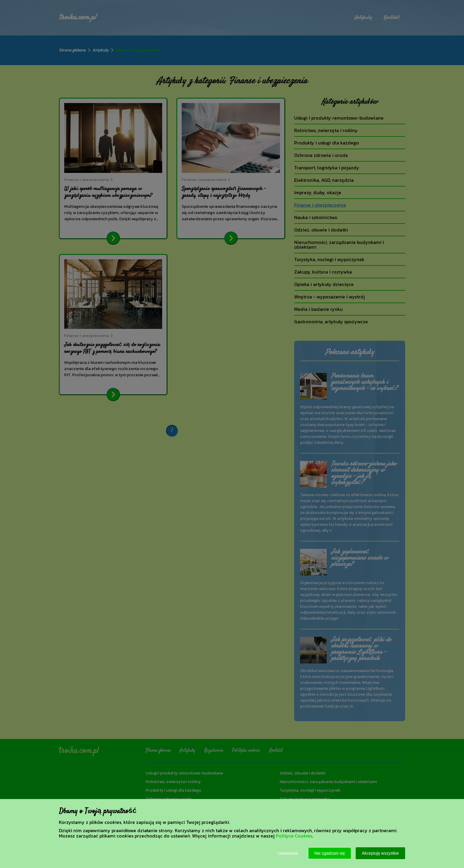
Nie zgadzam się (330, 853)
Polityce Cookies (294, 836)
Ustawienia (288, 853)
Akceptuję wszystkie (380, 853)
